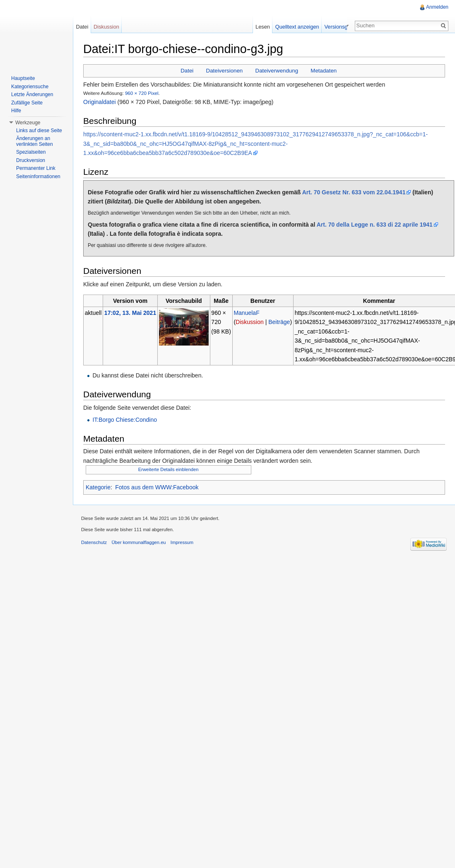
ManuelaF (246, 313)
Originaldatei (100, 102)
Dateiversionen (225, 71)
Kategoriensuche (30, 87)
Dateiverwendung (277, 71)
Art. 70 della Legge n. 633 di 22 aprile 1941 (375, 225)
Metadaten (324, 71)
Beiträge (279, 322)
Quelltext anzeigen (318, 27)
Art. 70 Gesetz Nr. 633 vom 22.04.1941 (354, 192)
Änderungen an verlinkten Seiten (35, 141)
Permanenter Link (36, 168)
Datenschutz (94, 542)
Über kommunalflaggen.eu (138, 542)
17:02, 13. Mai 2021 (130, 313)
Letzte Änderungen (32, 94)
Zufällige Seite (27, 103)
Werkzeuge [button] (28, 123)
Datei (187, 71)
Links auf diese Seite (39, 131)
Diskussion (250, 322)
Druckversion (31, 160)
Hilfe (16, 111)
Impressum (182, 542)
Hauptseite (23, 78)
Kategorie (98, 487)
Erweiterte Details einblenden (169, 469)
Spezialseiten (31, 152)
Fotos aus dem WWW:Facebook (157, 487)
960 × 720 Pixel (142, 93)
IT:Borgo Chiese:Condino (125, 420)
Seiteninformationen (38, 177)
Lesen (283, 27)
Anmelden (437, 7)
